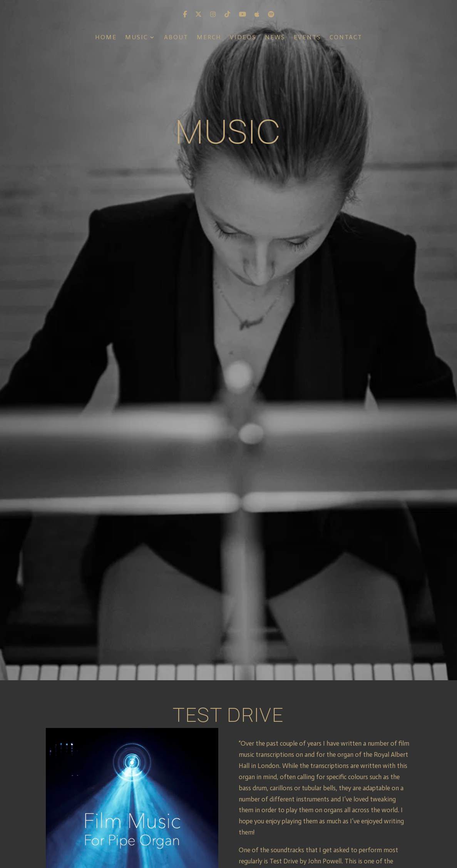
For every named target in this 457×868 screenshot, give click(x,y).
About (176, 38)
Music (136, 38)
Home (106, 38)
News (275, 38)
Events (307, 38)
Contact (346, 38)
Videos (243, 38)
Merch (209, 38)
